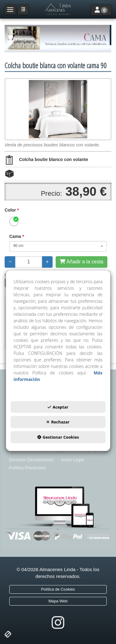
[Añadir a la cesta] (82, 262)
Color (12, 210)
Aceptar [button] (58, 407)
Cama (17, 236)
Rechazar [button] (58, 422)
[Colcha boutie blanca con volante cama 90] (58, 109)
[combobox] (58, 246)
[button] (58, 9)
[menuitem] (33, 452)
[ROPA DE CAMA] (58, 39)
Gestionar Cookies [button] (58, 437)
